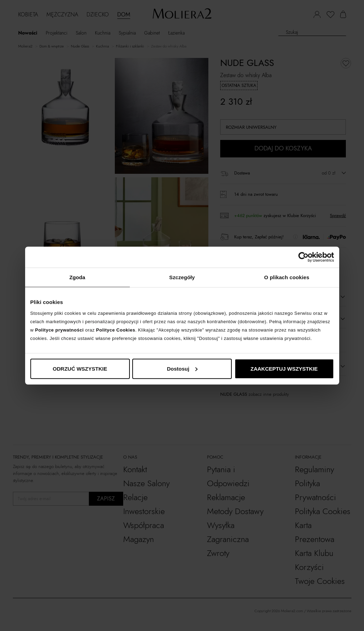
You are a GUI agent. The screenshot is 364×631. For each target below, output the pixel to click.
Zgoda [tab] (77, 277)
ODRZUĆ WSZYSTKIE (80, 368)
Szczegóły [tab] (182, 277)
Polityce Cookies (116, 330)
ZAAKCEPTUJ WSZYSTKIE (284, 368)
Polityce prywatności (60, 330)
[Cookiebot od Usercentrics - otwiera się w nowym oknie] (303, 257)
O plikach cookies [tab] (287, 277)
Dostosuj (182, 368)
